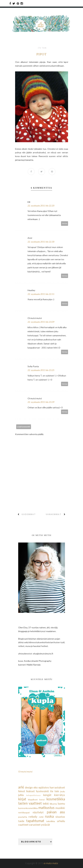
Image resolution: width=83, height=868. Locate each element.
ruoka (49, 816)
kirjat (22, 799)
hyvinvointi (42, 791)
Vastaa (65, 223)
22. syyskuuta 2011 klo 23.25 (41, 370)
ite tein (42, 48)
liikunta (53, 804)
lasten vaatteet (30, 803)
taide (21, 821)
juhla (21, 795)
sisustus (60, 817)
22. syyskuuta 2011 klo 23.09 (41, 322)
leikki (46, 804)
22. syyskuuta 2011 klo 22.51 (41, 294)
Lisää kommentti (24, 427)
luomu (61, 804)
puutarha (23, 817)
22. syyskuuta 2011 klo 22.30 (41, 242)
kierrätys (60, 795)
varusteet (35, 825)
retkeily (33, 817)
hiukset (30, 791)
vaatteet (23, 825)
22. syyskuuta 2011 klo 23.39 (41, 402)
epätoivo (44, 787)
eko (36, 787)
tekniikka (51, 821)
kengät (47, 795)
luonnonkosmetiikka (28, 808)
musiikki (60, 808)
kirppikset (33, 799)
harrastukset (57, 787)
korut (42, 799)
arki (21, 787)
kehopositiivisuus (33, 795)
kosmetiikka (56, 799)
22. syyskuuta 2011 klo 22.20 (41, 206)
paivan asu (56, 812)
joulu (63, 791)
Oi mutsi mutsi (25, 772)
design (29, 787)
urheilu (61, 821)
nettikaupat (24, 812)
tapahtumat (35, 821)
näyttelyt (38, 812)
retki (41, 817)
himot (22, 791)
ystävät (45, 825)
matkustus (46, 808)
